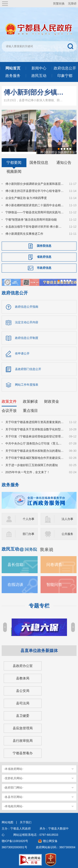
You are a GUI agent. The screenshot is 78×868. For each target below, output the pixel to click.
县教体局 (23, 676)
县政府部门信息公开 (28, 367)
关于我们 (26, 820)
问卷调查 (54, 562)
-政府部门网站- (14, 785)
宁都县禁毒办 (23, 751)
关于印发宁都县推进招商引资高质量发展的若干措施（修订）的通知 (35, 420)
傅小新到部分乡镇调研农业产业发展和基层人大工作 (34, 92)
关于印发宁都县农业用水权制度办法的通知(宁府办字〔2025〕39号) (35, 448)
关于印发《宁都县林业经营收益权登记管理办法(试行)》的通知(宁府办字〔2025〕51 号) (35, 434)
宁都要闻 (14, 160)
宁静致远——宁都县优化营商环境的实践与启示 (35, 210)
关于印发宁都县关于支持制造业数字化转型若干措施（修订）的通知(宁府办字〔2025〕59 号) (35, 427)
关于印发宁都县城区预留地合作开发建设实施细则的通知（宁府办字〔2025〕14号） (35, 456)
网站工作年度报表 (27, 383)
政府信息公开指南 (27, 305)
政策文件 (9, 399)
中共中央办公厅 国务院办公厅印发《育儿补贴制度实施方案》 (35, 441)
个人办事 (28, 517)
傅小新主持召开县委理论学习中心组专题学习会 (35, 189)
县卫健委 (23, 714)
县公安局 (23, 689)
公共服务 (67, 532)
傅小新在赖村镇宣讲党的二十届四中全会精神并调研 (35, 203)
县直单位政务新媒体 (39, 648)
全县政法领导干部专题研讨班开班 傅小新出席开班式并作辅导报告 (35, 224)
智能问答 (54, 582)
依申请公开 (22, 351)
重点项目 (30, 409)
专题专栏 (39, 604)
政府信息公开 (15, 291)
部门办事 (28, 532)
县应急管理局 (23, 726)
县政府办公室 (23, 664)
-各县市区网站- (14, 795)
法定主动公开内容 (27, 320)
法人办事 (67, 517)
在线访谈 (15, 582)
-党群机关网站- (14, 776)
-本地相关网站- (14, 804)
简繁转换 (59, 4)
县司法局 (23, 701)
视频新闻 (14, 169)
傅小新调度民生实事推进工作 (24, 232)
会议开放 (9, 409)
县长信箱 (15, 562)
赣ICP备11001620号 (15, 839)
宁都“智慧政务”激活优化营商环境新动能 (31, 217)
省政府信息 (44, 254)
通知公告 (64, 160)
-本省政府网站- (14, 767)
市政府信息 (44, 265)
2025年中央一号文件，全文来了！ (28, 470)
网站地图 (7, 820)
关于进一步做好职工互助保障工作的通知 (32, 463)
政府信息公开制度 (27, 336)
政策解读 (30, 399)
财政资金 (52, 399)
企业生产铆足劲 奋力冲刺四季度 (26, 196)
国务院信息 (39, 160)
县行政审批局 (23, 739)
